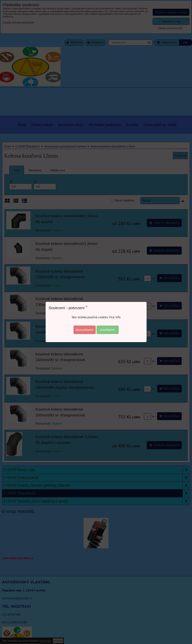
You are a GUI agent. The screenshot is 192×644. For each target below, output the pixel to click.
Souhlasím (108, 330)
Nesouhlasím (85, 330)
